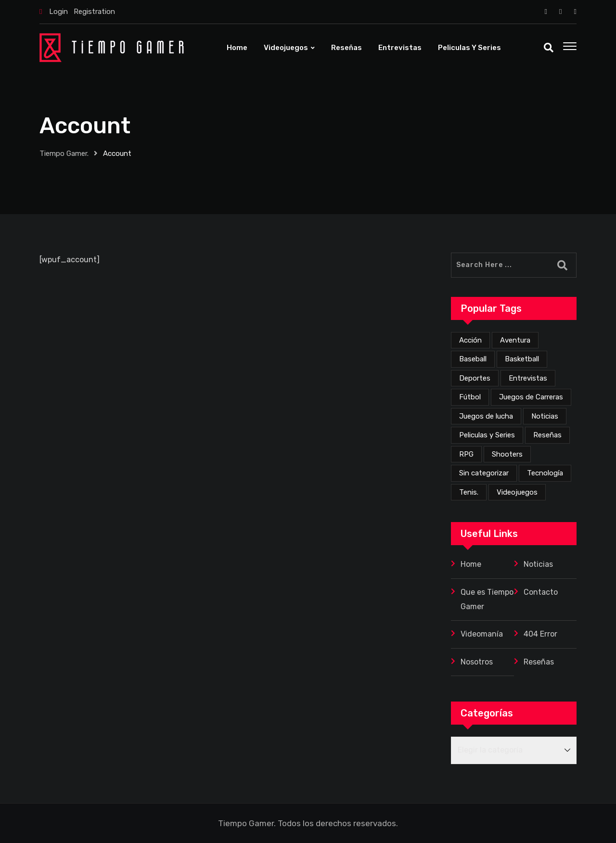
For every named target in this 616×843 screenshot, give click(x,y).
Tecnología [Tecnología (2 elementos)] (545, 473)
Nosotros (477, 662)
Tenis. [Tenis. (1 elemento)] (469, 492)
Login (58, 12)
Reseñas (346, 48)
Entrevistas (400, 48)
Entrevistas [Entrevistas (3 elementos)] (528, 378)
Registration (94, 12)
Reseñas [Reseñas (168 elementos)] (547, 435)
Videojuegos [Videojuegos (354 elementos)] (517, 492)
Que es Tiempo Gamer (487, 599)
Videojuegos (286, 48)
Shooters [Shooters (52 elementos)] (507, 454)
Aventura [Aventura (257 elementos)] (515, 340)
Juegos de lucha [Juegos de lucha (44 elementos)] (486, 416)
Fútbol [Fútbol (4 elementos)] (470, 397)
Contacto (541, 592)
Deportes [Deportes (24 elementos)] (475, 378)
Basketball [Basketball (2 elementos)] (522, 359)
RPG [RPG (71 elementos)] (466, 454)
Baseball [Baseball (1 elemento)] (473, 359)
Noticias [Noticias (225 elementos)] (545, 416)
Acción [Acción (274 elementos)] (470, 340)
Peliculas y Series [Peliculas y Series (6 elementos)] (487, 435)
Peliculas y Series (469, 48)
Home (237, 48)
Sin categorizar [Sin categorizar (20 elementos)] (484, 473)
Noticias (538, 564)
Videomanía (482, 634)
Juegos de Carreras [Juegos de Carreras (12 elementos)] (531, 397)
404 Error (540, 634)
